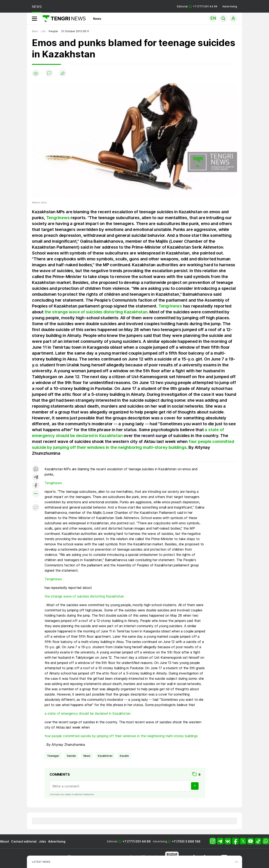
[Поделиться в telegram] (36, 478)
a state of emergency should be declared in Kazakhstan (88, 713)
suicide (71, 756)
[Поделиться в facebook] (36, 486)
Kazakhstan (105, 756)
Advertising (230, 6)
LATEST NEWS (41, 862)
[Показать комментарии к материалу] (36, 508)
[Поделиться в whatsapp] (36, 469)
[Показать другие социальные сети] (36, 494)
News (97, 19)
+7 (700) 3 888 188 (186, 841)
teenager (53, 756)
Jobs (42, 841)
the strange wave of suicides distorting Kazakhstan (96, 312)
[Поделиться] (63, 74)
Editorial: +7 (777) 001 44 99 (197, 6)
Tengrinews (58, 218)
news (87, 756)
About (5, 841)
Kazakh (124, 756)
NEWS (37, 7)
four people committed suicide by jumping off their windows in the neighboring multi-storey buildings (121, 736)
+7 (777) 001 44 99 (137, 841)
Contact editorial (24, 841)
